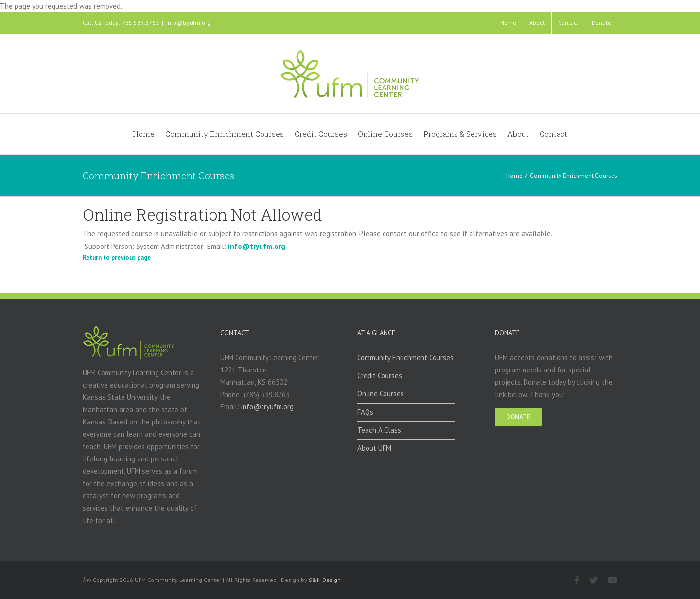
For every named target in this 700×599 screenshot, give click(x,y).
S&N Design (325, 580)
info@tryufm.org (188, 23)
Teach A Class (379, 430)
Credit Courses (380, 376)
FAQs (365, 412)
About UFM (374, 448)
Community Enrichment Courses (405, 358)
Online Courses (381, 394)
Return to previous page (117, 257)
